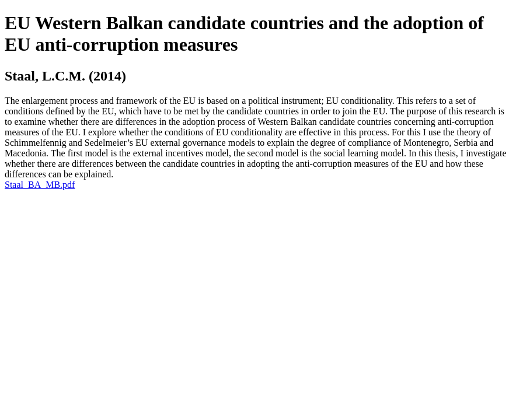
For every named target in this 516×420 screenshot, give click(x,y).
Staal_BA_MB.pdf (40, 185)
